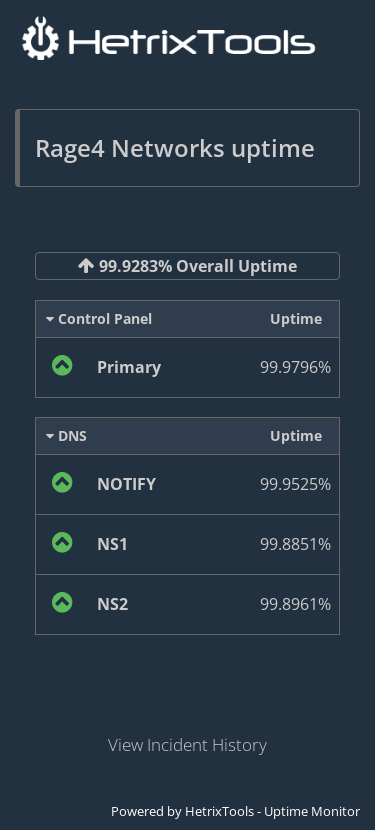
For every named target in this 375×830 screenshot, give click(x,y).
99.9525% (295, 484)
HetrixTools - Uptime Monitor (272, 811)
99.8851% (295, 544)
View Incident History (187, 744)
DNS (66, 435)
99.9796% (295, 367)
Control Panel (99, 318)
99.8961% (295, 604)
